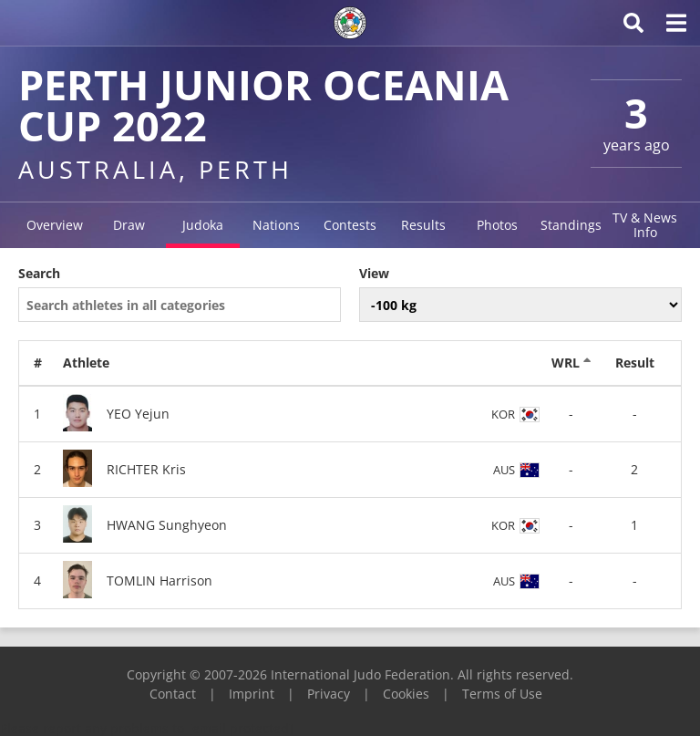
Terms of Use (502, 694)
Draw (129, 225)
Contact (173, 694)
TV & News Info (645, 225)
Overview (55, 225)
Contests (350, 225)
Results (423, 225)
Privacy (329, 694)
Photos (497, 225)
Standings (571, 225)
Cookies (406, 694)
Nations (276, 225)
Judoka (203, 225)
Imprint (252, 694)
